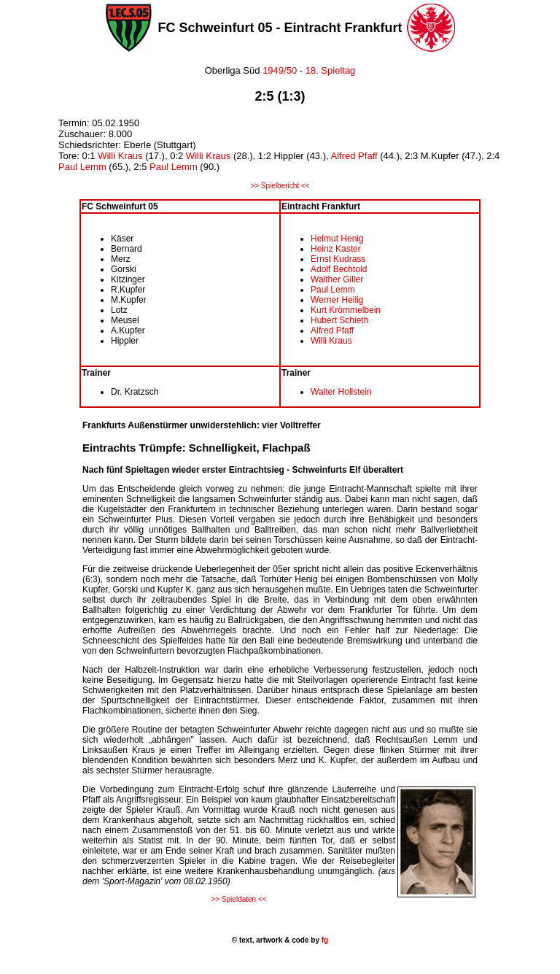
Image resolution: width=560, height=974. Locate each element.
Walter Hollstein (341, 392)
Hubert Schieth (339, 320)
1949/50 (279, 70)
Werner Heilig (337, 300)
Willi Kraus (120, 156)
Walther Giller (337, 279)
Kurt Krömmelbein (346, 310)
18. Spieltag (331, 70)
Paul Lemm (82, 167)
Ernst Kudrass (338, 259)
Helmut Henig (337, 239)
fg (324, 940)
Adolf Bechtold (339, 269)
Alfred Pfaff (354, 156)
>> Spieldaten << (238, 899)
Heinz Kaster (336, 249)
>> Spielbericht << (280, 186)
